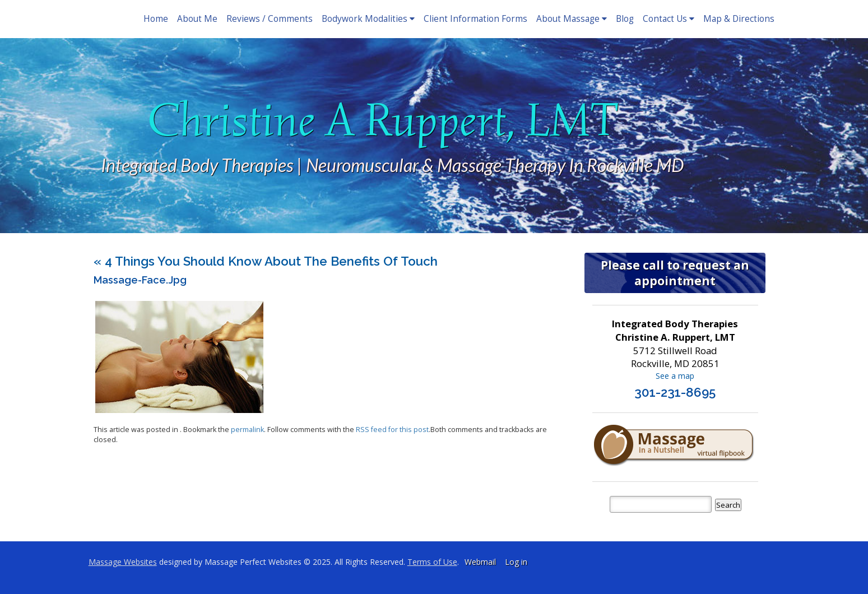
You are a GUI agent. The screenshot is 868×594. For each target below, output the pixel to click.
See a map (675, 376)
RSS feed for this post (392, 430)
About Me (197, 19)
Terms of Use (432, 562)
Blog (625, 19)
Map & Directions (739, 19)
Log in (516, 562)
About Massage (572, 19)
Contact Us (669, 19)
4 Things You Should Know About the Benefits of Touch (266, 261)
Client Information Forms (475, 19)
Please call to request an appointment (675, 273)
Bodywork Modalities (368, 19)
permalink (247, 430)
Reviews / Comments (270, 19)
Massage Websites (123, 562)
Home (156, 19)
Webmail (480, 562)
